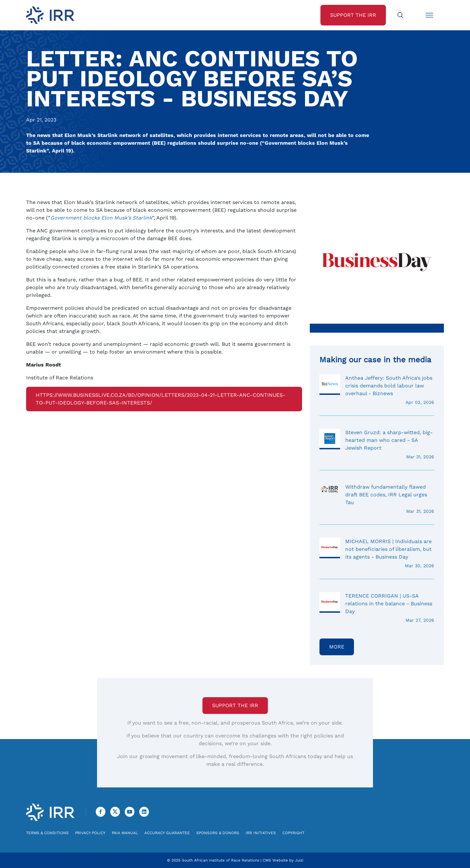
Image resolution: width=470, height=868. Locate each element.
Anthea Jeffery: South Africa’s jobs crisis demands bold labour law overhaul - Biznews (377, 390)
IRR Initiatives (261, 833)
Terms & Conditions (47, 833)
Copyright (293, 833)
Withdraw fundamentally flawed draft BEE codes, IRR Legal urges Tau (377, 499)
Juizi (299, 860)
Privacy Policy (90, 833)
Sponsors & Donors (218, 833)
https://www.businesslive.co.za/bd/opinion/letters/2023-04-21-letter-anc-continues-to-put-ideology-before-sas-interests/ (161, 399)
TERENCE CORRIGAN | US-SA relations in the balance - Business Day (377, 608)
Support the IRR (235, 705)
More (337, 647)
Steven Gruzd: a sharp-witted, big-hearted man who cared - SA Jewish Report (377, 444)
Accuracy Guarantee (167, 833)
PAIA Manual (125, 833)
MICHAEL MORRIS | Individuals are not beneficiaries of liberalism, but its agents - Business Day (377, 553)
